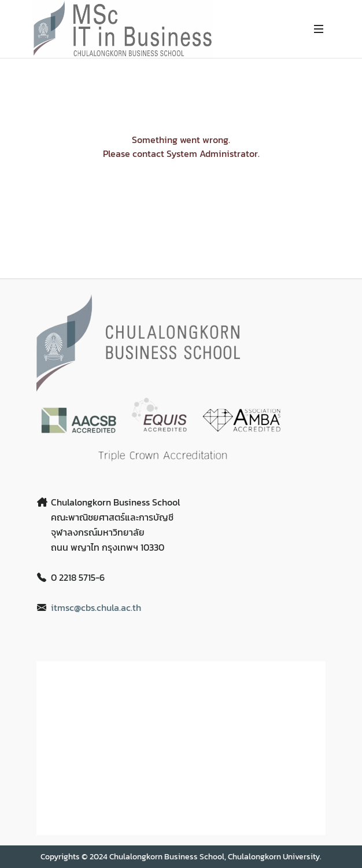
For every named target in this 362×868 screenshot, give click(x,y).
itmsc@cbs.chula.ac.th (96, 607)
